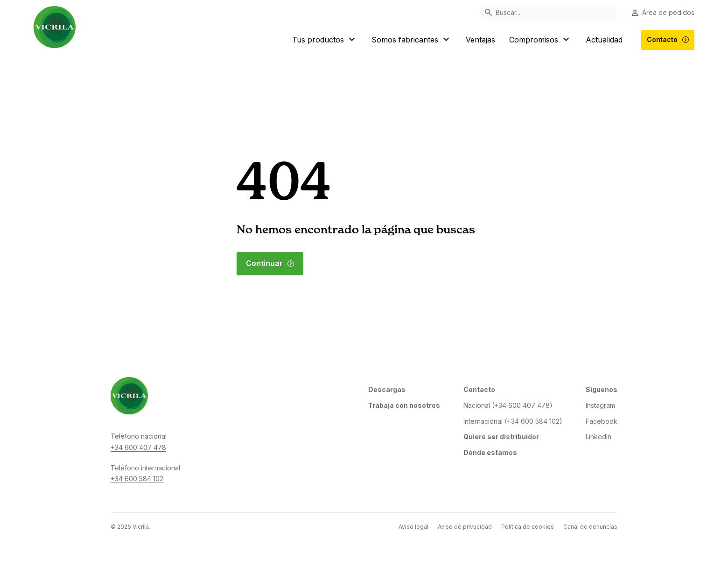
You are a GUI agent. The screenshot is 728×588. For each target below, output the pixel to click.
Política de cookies (528, 527)
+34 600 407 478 (138, 447)
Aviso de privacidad (465, 527)
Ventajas (480, 40)
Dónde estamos (490, 452)
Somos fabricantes (412, 40)
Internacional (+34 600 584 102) (513, 421)
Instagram (600, 405)
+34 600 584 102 (137, 479)
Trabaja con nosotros (404, 405)
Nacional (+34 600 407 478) (508, 405)
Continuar (270, 263)
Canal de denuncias (590, 527)
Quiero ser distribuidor (501, 437)
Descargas (387, 389)
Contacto (668, 40)
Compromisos (540, 40)
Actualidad (604, 40)
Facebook (602, 421)
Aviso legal (413, 527)
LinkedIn (598, 437)
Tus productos (325, 40)
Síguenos (602, 389)
